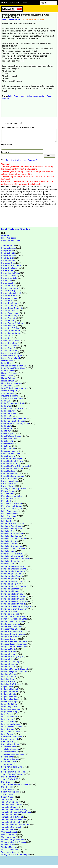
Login (24, 3)
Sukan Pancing (8, 797)
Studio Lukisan (8, 782)
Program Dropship (9, 711)
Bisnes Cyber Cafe (9, 278)
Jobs (18, 3)
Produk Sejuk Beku (10, 707)
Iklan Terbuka (7, 386)
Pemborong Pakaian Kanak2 (14, 596)
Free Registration (14, 160)
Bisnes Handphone (10, 288)
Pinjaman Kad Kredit (10, 691)
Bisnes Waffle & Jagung (12, 356)
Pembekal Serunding (11, 561)
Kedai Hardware (8, 411)
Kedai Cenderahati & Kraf (13, 403)
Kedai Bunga (7, 401)
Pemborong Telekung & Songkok (16, 606)
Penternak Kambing (10, 661)
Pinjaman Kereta (9, 694)
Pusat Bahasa (7, 714)
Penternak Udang (9, 666)
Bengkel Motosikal (10, 255)
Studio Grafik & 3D (10, 779)
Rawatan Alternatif (10, 739)
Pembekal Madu (9, 551)
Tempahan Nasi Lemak (11, 827)
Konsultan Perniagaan (11, 240)
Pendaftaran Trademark (12, 626)
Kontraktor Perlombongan (13, 476)
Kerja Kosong (7, 441)
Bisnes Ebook (7, 283)
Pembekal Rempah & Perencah (15, 559)
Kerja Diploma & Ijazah (12, 436)
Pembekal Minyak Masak (12, 556)
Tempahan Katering (10, 814)
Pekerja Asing (7, 521)
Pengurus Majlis (8, 649)
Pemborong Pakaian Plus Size (15, 601)
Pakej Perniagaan (9, 238)
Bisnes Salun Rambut (11, 331)
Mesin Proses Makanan (12, 504)
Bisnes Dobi (7, 280)
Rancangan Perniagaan (12, 737)
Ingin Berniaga (8, 393)
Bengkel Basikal (8, 248)
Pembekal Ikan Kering (11, 536)
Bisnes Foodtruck (9, 285)
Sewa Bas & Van (9, 762)
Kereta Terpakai (8, 433)
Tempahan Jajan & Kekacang (14, 809)
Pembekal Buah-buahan (12, 534)
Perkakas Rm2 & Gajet (11, 684)
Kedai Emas (6, 406)
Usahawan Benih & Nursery (14, 842)
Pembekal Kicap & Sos (11, 546)
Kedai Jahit (6, 416)
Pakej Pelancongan (17, 96)
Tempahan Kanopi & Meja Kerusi (16, 812)
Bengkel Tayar (8, 258)
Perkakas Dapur (8, 679)
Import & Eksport (9, 391)
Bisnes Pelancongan (10, 316)
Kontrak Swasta (8, 456)
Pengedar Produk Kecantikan (14, 644)
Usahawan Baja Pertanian (13, 839)
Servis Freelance (9, 747)
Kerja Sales (6, 446)
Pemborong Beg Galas (11, 574)
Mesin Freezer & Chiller (12, 496)
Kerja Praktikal (8, 443)
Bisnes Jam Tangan (10, 298)
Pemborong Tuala (9, 611)
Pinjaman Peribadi (9, 696)
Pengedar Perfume (9, 639)
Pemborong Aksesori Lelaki (13, 566)
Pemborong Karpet (10, 584)
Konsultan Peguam (10, 451)
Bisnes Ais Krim (8, 263)
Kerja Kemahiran (9, 438)
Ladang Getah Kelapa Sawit (14, 488)
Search (12, 3)
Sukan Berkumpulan (36, 96)
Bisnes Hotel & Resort (11, 293)
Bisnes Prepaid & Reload (12, 323)
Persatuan (6, 235)
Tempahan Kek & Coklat (12, 817)
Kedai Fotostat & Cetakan (13, 408)
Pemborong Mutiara (10, 591)
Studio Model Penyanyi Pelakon (15, 784)
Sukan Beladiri (8, 789)
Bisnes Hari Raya (9, 290)
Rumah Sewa (7, 742)
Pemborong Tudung (10, 614)
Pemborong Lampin (10, 589)
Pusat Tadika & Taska (11, 732)
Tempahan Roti (8, 829)
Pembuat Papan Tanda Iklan (14, 616)
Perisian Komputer (9, 676)
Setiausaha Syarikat (10, 759)
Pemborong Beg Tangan (12, 576)
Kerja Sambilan (8, 448)
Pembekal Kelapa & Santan (14, 539)
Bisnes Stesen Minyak (11, 346)
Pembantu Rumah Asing (12, 526)
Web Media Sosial (9, 852)
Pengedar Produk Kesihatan (14, 646)
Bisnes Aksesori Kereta (11, 265)
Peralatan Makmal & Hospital (15, 669)
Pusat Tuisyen (7, 734)
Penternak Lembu (9, 664)
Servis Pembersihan (10, 752)
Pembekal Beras (8, 531)
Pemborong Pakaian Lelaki (13, 599)
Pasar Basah (7, 519)
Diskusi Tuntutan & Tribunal (14, 366)
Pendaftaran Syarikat (10, 624)
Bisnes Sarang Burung (11, 333)
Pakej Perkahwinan (10, 514)
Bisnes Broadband (9, 268)
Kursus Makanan (9, 483)
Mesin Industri (8, 498)
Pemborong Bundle (10, 579)
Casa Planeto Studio (11, 20)
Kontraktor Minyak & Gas (13, 468)
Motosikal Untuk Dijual (12, 508)
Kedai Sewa (6, 426)
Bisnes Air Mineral (9, 260)
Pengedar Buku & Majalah (13, 634)
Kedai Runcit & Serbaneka (13, 421)
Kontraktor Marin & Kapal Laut (15, 466)
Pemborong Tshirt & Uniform (14, 609)
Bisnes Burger (7, 270)
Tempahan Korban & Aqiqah (14, 819)
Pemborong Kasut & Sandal (14, 586)
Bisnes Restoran (8, 326)
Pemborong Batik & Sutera (13, 571)
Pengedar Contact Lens (11, 636)
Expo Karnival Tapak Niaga (13, 368)
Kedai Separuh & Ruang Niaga (15, 423)
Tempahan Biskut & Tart (12, 804)
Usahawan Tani (8, 844)
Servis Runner (8, 757)
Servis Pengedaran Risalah (13, 754)
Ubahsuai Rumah (9, 834)
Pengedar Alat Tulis (10, 629)
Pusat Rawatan (8, 729)
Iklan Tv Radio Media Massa (14, 388)
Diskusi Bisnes (8, 363)
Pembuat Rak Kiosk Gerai (13, 621)
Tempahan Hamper (10, 807)
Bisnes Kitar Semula (10, 303)
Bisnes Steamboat (9, 343)
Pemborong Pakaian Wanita (14, 604)
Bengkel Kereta (8, 253)
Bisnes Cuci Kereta (9, 275)
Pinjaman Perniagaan (11, 699)
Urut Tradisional (8, 837)
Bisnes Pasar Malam (10, 313)
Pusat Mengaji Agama (11, 724)
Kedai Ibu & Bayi (9, 413)
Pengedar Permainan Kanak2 (14, 641)
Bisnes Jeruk (7, 300)
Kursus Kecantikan (10, 481)
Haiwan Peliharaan (10, 373)
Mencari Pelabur (9, 491)
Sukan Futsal (7, 794)
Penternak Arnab (9, 651)
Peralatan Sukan (9, 674)
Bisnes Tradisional (9, 351)
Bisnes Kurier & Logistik (12, 308)
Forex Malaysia (8, 371)
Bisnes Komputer (9, 305)
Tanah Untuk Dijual (10, 802)
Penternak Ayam (8, 654)
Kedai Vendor (7, 428)
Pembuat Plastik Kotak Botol (14, 619)
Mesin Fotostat (8, 493)
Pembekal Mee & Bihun (12, 554)
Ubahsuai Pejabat (9, 832)
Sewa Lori (6, 769)
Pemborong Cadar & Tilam (13, 581)
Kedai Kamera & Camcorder (14, 418)
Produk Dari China (9, 704)
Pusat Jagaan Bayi (9, 717)
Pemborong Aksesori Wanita (14, 569)
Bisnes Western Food (11, 358)
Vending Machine (9, 847)
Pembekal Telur (8, 564)
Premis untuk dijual (10, 702)
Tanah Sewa (7, 799)
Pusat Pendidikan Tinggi (12, 727)
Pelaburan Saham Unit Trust (14, 523)
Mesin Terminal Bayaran (12, 506)
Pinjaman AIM (7, 687)
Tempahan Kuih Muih (11, 822)
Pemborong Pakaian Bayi (12, 594)
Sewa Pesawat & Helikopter (14, 772)
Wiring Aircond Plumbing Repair (16, 854)
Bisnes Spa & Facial (10, 341)
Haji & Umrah (7, 376)
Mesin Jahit (6, 501)
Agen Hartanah (8, 245)
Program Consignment (11, 709)
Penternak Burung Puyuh (12, 656)
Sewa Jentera (7, 764)
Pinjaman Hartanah (10, 689)
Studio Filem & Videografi (13, 774)
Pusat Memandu (9, 722)
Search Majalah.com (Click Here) (16, 229)
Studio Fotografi (9, 777)
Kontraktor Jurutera (10, 463)
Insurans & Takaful (10, 396)
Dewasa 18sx (7, 361)
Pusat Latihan (7, 719)
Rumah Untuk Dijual (10, 744)
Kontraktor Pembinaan (11, 473)
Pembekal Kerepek (10, 541)
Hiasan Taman (8, 381)
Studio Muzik (7, 787)
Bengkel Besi (7, 250)
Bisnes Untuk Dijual (10, 353)
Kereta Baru (6, 431)
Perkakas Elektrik (9, 681)
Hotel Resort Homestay (12, 383)
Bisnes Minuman (9, 310)
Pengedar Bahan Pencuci (12, 631)
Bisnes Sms (6, 338)
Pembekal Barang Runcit (12, 529)
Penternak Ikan (8, 659)
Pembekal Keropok (10, 544)
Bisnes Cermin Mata (10, 273)
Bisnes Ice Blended (10, 295)
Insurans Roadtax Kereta (12, 398)
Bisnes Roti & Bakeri (10, 328)
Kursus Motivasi (8, 486)
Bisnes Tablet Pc (8, 348)
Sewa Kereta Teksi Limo (12, 767)
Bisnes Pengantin (9, 318)
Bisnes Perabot (8, 320)
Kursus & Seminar (9, 478)
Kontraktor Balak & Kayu (12, 461)
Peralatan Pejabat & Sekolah (14, 671)
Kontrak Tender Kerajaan (12, 458)
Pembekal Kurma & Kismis (13, 549)
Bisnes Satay (7, 335)
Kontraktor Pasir (8, 471)
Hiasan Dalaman (9, 378)
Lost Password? (30, 160)
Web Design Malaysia (11, 849)
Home (4, 3)
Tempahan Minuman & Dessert (15, 824)
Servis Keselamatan (10, 749)
